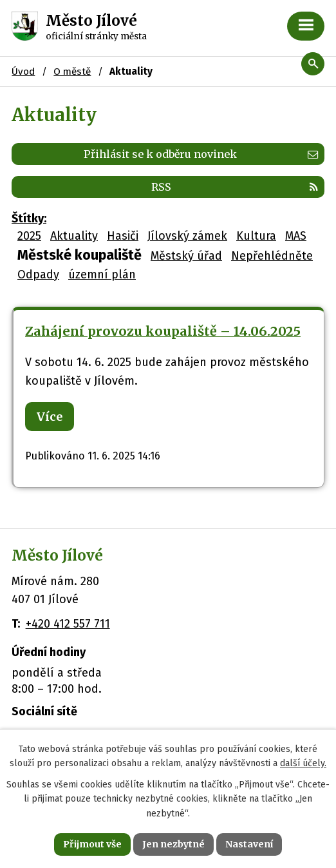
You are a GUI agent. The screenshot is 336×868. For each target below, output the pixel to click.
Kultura (256, 236)
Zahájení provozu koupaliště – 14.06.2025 (163, 331)
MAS (296, 236)
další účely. (303, 763)
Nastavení (249, 844)
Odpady (38, 275)
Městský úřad (186, 256)
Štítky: (29, 218)
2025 (29, 236)
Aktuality (74, 236)
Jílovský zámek (187, 236)
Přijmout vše (92, 844)
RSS (235, 187)
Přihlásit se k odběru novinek (201, 154)
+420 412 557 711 (68, 624)
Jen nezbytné (173, 844)
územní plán (102, 275)
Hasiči (123, 236)
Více (50, 417)
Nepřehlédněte (272, 256)
